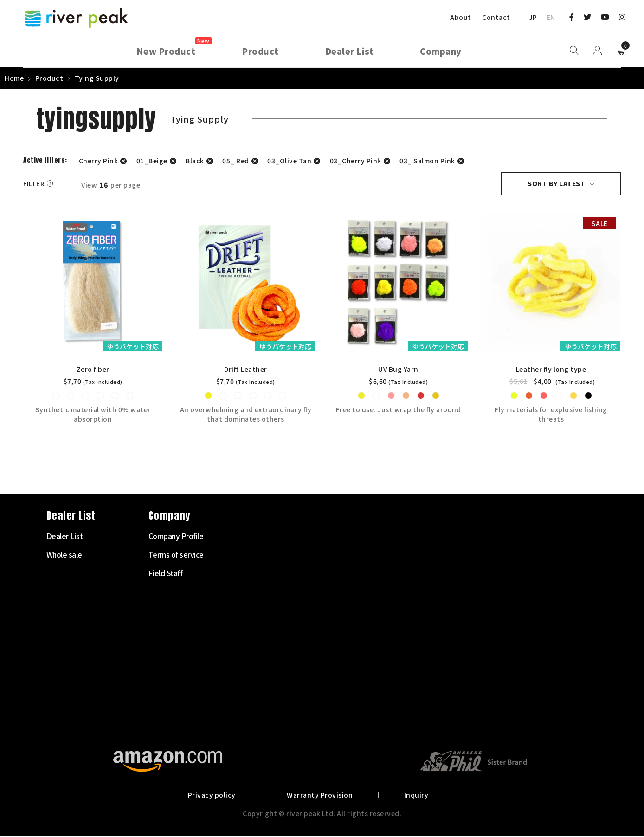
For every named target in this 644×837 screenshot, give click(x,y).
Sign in (598, 51)
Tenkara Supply (252, 630)
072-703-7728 (58, 656)
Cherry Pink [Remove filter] (99, 161)
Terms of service (459, 556)
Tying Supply (248, 649)
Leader (239, 611)
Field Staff (448, 574)
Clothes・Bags (252, 667)
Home (14, 78)
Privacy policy (214, 796)
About (461, 17)
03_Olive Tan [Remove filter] (289, 161)
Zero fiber (93, 370)
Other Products (252, 704)
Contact (496, 17)
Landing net (247, 686)
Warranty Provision (320, 796)
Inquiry (414, 796)
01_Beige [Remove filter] (152, 161)
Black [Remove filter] (195, 161)
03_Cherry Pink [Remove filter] (356, 161)
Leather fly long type (552, 370)
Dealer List (347, 537)
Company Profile (459, 537)
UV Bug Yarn (399, 370)
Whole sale (347, 556)
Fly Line (240, 593)
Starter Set (245, 537)
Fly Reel (240, 574)
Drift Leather (246, 370)
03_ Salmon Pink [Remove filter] (427, 161)
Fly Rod (240, 556)
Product (49, 78)
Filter (34, 184)
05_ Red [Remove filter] (236, 161)
